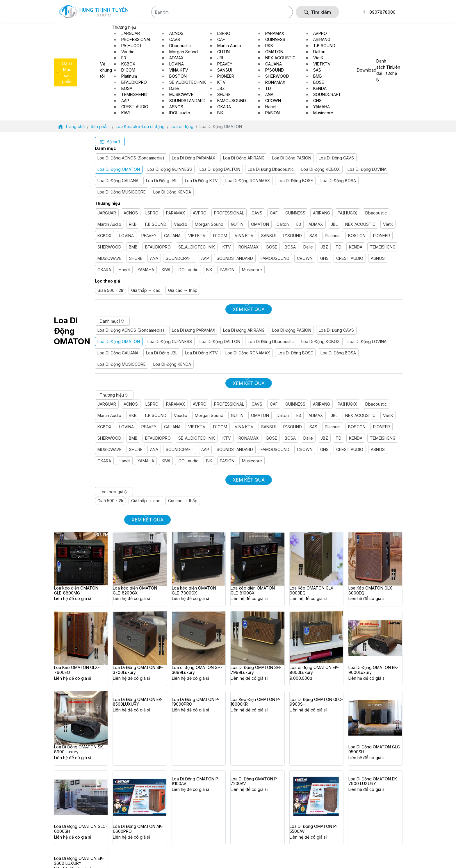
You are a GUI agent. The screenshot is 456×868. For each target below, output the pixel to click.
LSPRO (152, 213)
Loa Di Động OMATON (119, 169)
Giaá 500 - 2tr (111, 290)
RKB (133, 224)
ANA (154, 258)
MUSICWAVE (109, 258)
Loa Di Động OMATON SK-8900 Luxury (79, 749)
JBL (334, 224)
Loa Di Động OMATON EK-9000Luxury (373, 670)
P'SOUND (293, 236)
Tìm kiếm (317, 12)
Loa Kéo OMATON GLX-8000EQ (371, 591)
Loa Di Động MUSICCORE (122, 192)
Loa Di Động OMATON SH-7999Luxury (256, 670)
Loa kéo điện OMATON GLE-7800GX (194, 591)
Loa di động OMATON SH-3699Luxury (197, 670)
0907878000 (382, 12)
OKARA (104, 270)
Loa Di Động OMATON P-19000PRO (196, 702)
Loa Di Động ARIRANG (244, 158)
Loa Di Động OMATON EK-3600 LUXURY (79, 861)
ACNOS (131, 213)
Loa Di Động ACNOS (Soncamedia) (131, 158)
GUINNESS (295, 213)
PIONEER (382, 236)
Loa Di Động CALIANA (118, 181)
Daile (308, 247)
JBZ (324, 247)
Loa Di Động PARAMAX (194, 158)
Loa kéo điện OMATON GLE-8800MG (76, 591)
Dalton (283, 224)
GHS (324, 258)
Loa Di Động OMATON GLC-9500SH (375, 749)
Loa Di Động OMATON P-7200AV (254, 781)
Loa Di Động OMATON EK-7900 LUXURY (373, 781)
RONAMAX (249, 247)
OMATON (260, 224)
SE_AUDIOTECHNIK (197, 247)
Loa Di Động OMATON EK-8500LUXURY (138, 702)
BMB (133, 247)
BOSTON (357, 236)
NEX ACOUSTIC (360, 224)
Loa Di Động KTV (201, 181)
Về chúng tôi (106, 70)
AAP (205, 258)
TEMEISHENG (383, 247)
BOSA (290, 247)
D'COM (220, 236)
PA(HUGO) (348, 213)
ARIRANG (321, 213)
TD (339, 247)
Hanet (124, 270)
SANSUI (268, 236)
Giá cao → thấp (183, 290)
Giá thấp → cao (146, 290)
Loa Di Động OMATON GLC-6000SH (81, 829)
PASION (227, 270)
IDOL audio (188, 270)
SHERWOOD (109, 247)
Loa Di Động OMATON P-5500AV (313, 829)
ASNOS (378, 258)
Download (367, 70)
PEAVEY (149, 236)
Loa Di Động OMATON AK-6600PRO (138, 829)
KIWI (166, 270)
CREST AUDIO (350, 258)
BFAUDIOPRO (158, 247)
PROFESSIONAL (229, 213)
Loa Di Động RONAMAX (248, 181)
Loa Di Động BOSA (338, 181)
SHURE (136, 258)
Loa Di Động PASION (292, 158)
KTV (227, 247)
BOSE (272, 247)
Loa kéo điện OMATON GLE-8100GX (253, 591)
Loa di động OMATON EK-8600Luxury (314, 670)
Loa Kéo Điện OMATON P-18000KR (255, 702)
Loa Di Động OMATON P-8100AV (196, 781)
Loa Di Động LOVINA (367, 169)
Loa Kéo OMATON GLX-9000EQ (312, 591)
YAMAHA (146, 270)
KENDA (356, 247)
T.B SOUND (155, 224)
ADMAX (316, 224)
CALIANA (172, 236)
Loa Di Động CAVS (336, 158)
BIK (209, 270)
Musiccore (252, 270)
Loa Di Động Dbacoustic (271, 169)
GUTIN (237, 224)
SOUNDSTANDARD (235, 258)
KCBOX (105, 236)
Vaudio (181, 224)
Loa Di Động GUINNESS (170, 169)
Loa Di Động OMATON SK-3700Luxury (138, 670)
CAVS (257, 213)
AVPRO (200, 213)
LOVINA (127, 236)
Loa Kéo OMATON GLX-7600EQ (77, 670)
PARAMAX (176, 213)
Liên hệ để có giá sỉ (73, 598)
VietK (388, 224)
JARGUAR (107, 213)
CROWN (305, 258)
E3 (299, 224)
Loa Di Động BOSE (295, 181)
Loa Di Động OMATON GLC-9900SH (316, 702)
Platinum (333, 236)
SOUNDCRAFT (180, 258)
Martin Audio (109, 224)
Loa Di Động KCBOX (321, 169)
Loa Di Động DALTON (220, 169)
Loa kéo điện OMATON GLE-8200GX (135, 591)
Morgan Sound (209, 224)
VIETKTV (197, 236)
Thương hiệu (124, 27)
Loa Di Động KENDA (172, 192)
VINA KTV (244, 236)
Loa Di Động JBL (162, 181)
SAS (313, 236)
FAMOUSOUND (275, 258)
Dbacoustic (376, 213)
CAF (274, 213)
